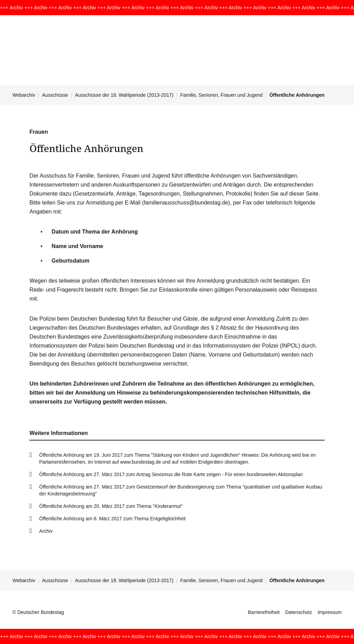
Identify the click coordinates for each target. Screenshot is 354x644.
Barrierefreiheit (264, 612)
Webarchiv (24, 95)
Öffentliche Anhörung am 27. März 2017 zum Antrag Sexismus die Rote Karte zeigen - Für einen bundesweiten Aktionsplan (171, 474)
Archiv (46, 531)
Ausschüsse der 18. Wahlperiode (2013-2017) (124, 95)
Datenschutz (299, 612)
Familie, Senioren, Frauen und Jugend (221, 95)
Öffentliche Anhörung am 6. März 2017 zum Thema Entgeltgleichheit (112, 519)
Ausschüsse (55, 95)
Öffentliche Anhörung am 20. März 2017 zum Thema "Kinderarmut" (111, 506)
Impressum (330, 612)
